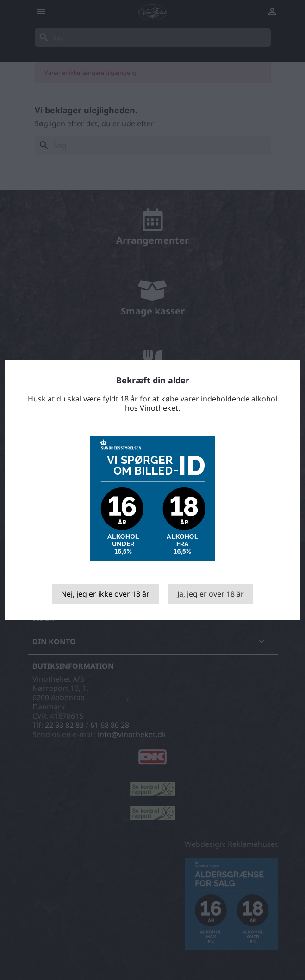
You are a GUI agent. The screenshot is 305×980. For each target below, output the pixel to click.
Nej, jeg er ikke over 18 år (105, 594)
